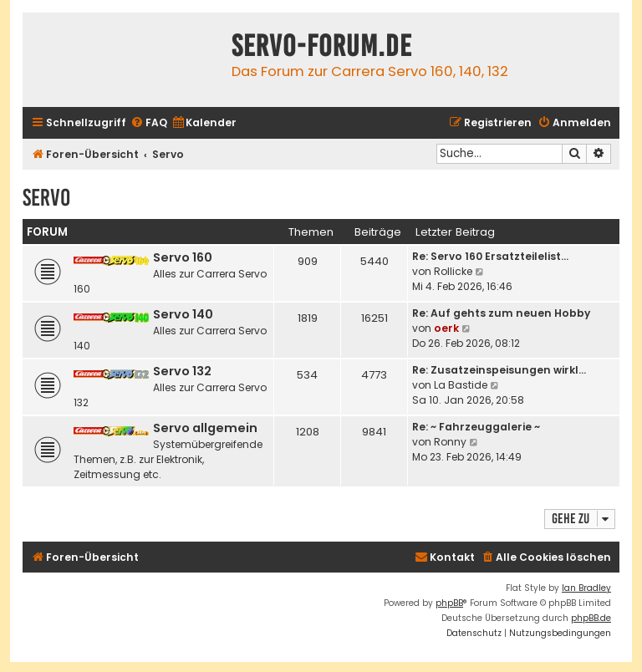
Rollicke (453, 271)
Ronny (450, 442)
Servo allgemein (205, 428)
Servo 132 (182, 371)
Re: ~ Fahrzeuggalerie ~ (476, 427)
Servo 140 (183, 314)
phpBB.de (591, 618)
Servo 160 (183, 257)
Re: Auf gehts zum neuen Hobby (501, 313)
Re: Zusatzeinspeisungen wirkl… (499, 370)
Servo (46, 198)
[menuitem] (149, 123)
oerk (446, 328)
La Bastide (461, 385)
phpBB (449, 603)
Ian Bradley (586, 588)
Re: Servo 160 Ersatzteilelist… (490, 256)
